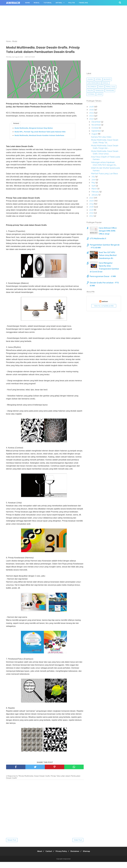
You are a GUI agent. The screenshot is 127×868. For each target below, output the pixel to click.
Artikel (59, 3)
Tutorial (48, 3)
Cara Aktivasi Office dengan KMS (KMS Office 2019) (108, 231)
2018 (92, 207)
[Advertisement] (63, 16)
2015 (92, 213)
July (93, 177)
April (94, 186)
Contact (47, 857)
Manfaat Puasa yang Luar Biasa (104, 174)
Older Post (78, 846)
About (37, 857)
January (95, 195)
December (96, 122)
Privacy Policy (61, 857)
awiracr (13, 3)
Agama (90, 79)
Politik (72, 3)
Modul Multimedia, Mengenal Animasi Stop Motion (34, 134)
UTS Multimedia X (98, 239)
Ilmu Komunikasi (94, 83)
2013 (92, 216)
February (95, 192)
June (94, 180)
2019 (92, 204)
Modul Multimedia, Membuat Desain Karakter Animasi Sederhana (39, 141)
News (101, 87)
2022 (92, 119)
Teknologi (99, 90)
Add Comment (30, 63)
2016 (92, 210)
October (95, 128)
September (96, 131)
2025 (92, 110)
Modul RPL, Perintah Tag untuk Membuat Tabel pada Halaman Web (40, 138)
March (94, 189)
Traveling (83, 3)
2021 (92, 198)
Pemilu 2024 (111, 87)
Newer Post (12, 846)
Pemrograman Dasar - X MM (103, 276)
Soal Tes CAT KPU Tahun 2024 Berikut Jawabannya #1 (108, 255)
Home (28, 3)
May (94, 183)
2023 (92, 116)
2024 (92, 113)
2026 (92, 107)
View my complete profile (104, 306)
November (96, 125)
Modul (37, 3)
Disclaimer (76, 857)
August (95, 134)
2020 (92, 201)
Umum (100, 94)
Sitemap (89, 857)
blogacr (107, 79)
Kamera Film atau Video (101, 137)
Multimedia (92, 87)
